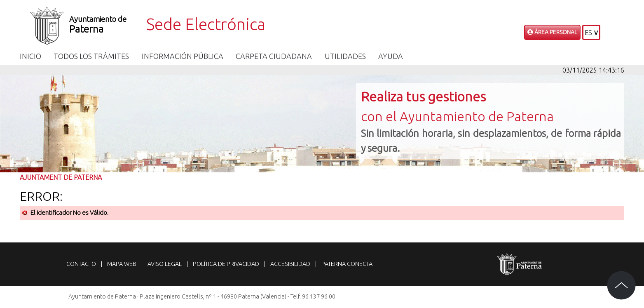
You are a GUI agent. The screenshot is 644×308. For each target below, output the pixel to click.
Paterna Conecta (347, 264)
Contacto (81, 264)
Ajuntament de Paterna (61, 177)
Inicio (30, 56)
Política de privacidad (226, 264)
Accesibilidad (290, 264)
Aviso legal (165, 264)
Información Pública (183, 56)
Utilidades (345, 56)
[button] (591, 32)
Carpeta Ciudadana (274, 56)
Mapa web (122, 264)
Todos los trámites (91, 56)
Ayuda (391, 56)
